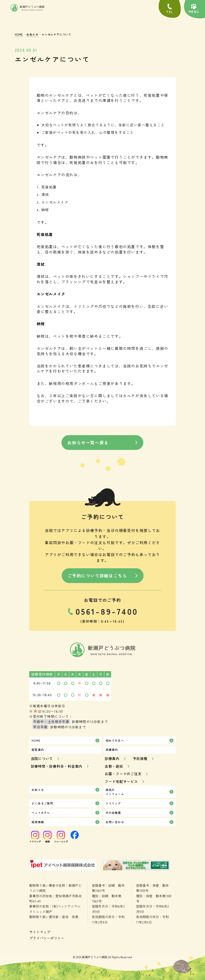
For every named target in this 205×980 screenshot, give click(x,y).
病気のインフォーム (115, 792)
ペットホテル (41, 813)
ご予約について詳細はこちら (97, 576)
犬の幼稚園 (113, 813)
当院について (42, 758)
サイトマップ (40, 932)
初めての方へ (115, 740)
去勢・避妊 (114, 766)
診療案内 (112, 758)
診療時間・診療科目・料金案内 (57, 766)
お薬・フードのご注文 (123, 774)
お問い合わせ (115, 822)
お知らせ (32, 34)
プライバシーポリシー (47, 938)
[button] (194, 9)
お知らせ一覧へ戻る (88, 442)
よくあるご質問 (42, 803)
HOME (19, 34)
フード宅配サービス (121, 781)
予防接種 (140, 758)
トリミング (113, 803)
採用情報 (38, 822)
